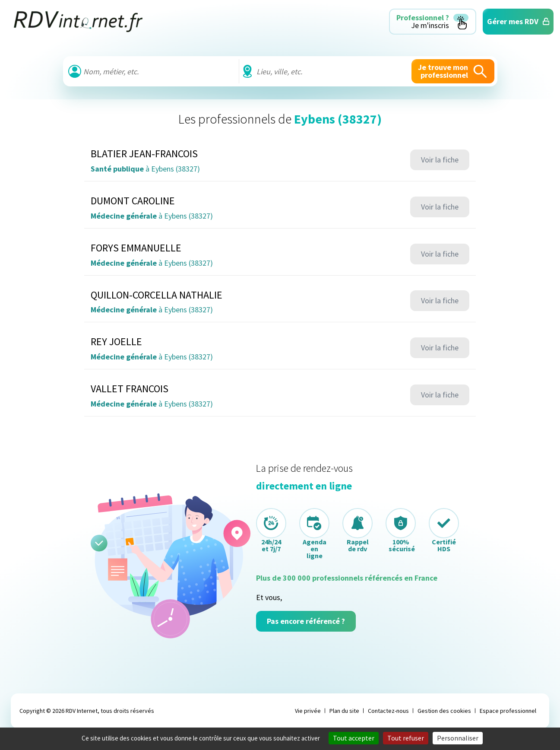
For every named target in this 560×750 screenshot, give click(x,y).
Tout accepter (354, 738)
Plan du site (344, 711)
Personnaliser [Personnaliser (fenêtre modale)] (458, 738)
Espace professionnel (508, 711)
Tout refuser (406, 738)
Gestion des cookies (444, 711)
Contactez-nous (388, 711)
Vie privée (308, 711)
